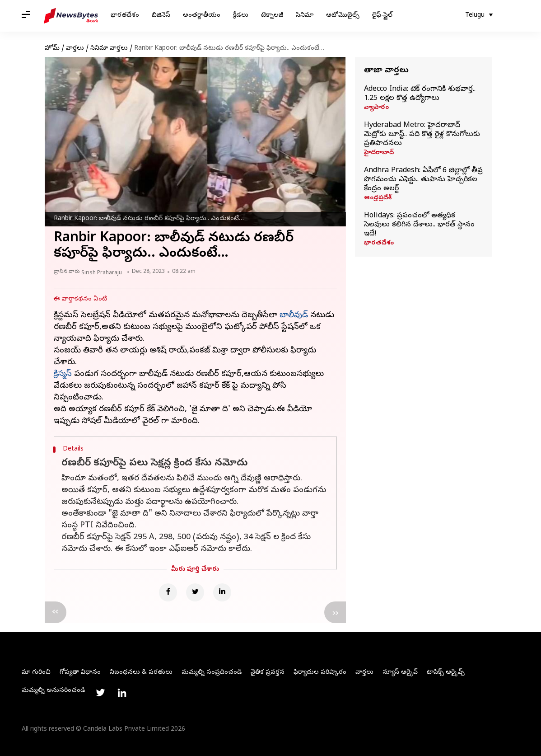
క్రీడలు (241, 16)
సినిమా (305, 16)
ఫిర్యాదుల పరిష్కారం (320, 673)
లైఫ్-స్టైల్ (382, 16)
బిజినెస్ (161, 16)
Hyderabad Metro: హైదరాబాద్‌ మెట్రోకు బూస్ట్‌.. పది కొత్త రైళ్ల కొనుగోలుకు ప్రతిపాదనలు (422, 135)
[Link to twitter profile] (100, 693)
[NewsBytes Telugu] (71, 16)
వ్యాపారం (376, 108)
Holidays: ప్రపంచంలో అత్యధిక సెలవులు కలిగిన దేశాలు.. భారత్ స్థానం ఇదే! (419, 225)
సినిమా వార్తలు (109, 49)
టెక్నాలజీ (272, 16)
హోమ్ (52, 49)
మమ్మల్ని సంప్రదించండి (212, 673)
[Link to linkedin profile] (122, 693)
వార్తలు (75, 49)
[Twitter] (195, 592)
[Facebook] (168, 592)
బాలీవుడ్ (294, 316)
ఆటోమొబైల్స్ (343, 16)
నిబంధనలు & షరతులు (141, 673)
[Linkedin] (222, 592)
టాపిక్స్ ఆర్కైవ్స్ (446, 673)
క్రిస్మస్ (63, 374)
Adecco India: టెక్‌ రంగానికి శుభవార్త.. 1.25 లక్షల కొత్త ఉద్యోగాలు (420, 94)
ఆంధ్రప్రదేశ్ (378, 198)
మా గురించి (36, 673)
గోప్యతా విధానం (80, 673)
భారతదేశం (125, 16)
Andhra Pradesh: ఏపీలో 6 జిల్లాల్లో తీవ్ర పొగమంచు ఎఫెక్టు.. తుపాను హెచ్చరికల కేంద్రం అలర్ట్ (423, 180)
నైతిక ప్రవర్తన (268, 673)
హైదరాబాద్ (379, 153)
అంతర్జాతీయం (202, 16)
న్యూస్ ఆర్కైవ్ (400, 673)
